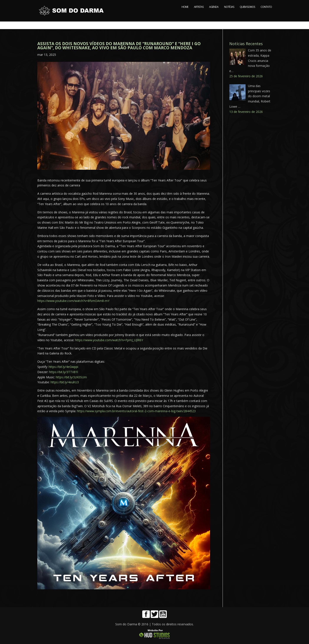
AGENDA (214, 15)
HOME (185, 15)
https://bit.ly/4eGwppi (63, 367)
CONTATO (266, 15)
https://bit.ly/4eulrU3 (65, 382)
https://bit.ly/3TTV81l (64, 372)
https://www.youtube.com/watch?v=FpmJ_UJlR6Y (109, 340)
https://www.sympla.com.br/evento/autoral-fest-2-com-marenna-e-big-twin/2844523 (136, 411)
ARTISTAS (199, 15)
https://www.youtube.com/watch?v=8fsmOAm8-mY (73, 301)
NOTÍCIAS (229, 15)
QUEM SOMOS (247, 15)
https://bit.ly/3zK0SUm (71, 377)
